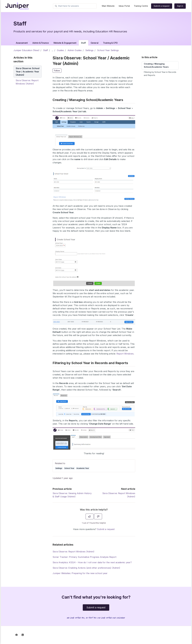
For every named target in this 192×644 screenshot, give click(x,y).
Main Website (108, 6)
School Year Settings (108, 50)
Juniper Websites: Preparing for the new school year (80, 573)
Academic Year (83, 468)
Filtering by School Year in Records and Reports (160, 74)
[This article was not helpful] (98, 516)
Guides (60, 50)
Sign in (180, 6)
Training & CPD (110, 43)
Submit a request (162, 6)
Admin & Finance (41, 43)
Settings (89, 50)
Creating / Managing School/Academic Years (156, 65)
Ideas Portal (124, 6)
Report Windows (125, 354)
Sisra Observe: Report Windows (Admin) (73, 552)
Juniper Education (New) (26, 50)
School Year (69, 468)
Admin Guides (75, 50)
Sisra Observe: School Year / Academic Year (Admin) (28, 72)
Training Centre (141, 6)
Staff (83, 43)
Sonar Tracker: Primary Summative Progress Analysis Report (84, 557)
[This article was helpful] (90, 516)
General (95, 43)
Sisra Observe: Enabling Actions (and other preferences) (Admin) (86, 568)
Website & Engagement (65, 43)
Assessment (22, 43)
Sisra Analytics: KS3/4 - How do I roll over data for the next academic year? (92, 562)
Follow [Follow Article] (57, 71)
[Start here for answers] (75, 6)
